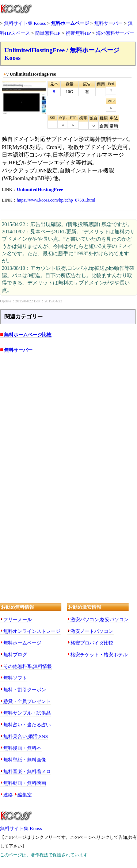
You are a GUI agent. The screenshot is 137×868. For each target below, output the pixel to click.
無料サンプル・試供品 (27, 713)
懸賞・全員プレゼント (27, 701)
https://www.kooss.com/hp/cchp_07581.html (56, 200)
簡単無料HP (48, 33)
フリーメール (18, 620)
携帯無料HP (78, 33)
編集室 (25, 795)
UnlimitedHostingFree (40, 189)
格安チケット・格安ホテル (99, 655)
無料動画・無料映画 (25, 783)
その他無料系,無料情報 (28, 666)
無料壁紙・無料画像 (25, 760)
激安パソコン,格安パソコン (100, 620)
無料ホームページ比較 (28, 335)
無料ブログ (15, 655)
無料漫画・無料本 (22, 748)
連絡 (8, 795)
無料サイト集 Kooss (25, 23)
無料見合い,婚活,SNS (26, 736)
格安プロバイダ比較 (92, 643)
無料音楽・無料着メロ (27, 771)
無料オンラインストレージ (32, 631)
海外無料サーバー (115, 33)
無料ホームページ (70, 23)
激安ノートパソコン (92, 631)
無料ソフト (15, 678)
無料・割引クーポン (25, 690)
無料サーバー (109, 23)
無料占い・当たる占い (27, 725)
